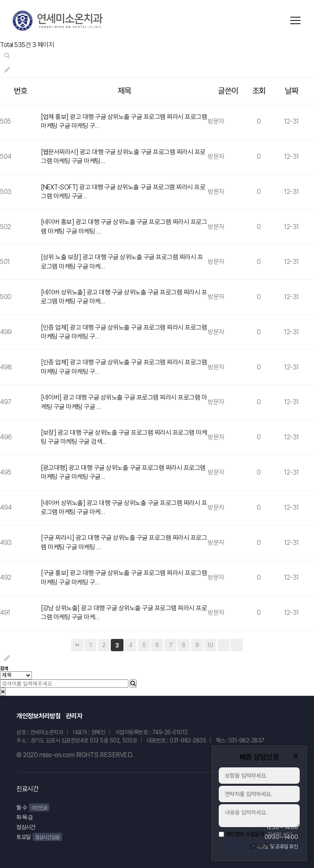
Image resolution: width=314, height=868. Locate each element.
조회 (259, 91)
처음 (77, 645)
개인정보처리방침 (38, 716)
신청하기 (259, 847)
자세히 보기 (280, 832)
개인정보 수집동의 (245, 831)
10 (210, 645)
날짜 (292, 91)
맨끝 (237, 645)
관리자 (74, 716)
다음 (224, 645)
